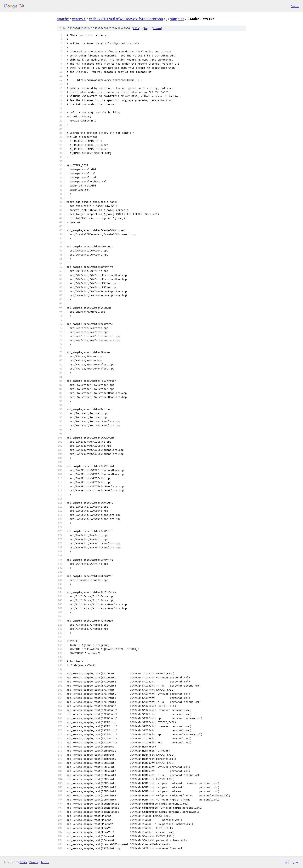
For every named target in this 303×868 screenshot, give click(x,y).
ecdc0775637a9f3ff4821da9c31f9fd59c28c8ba (126, 19)
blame (157, 28)
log (146, 28)
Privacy (34, 862)
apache (63, 19)
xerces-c (79, 19)
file (136, 28)
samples (177, 19)
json (296, 862)
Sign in (295, 6)
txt (287, 862)
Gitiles (23, 862)
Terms (45, 862)
